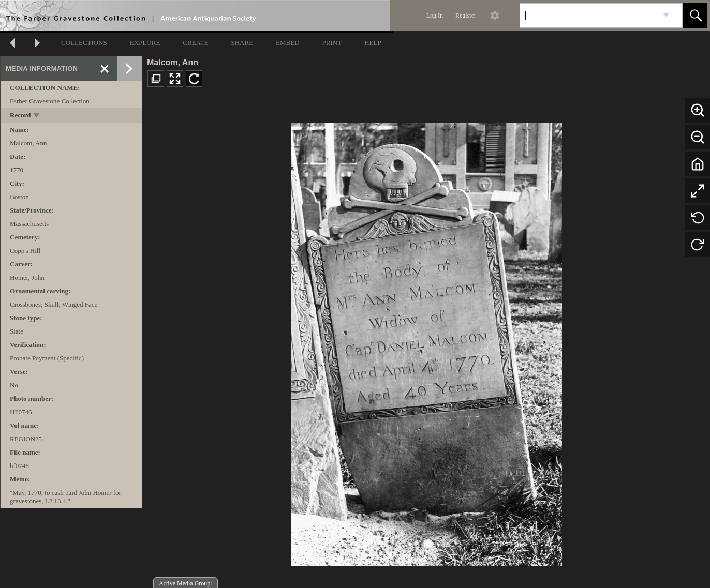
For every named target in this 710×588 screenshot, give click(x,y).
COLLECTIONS (84, 43)
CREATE (195, 43)
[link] (666, 15)
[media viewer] (426, 342)
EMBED (288, 43)
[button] (695, 16)
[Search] (589, 16)
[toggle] (37, 116)
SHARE (242, 43)
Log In (435, 16)
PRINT (332, 43)
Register (466, 16)
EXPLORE (145, 43)
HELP (373, 43)
